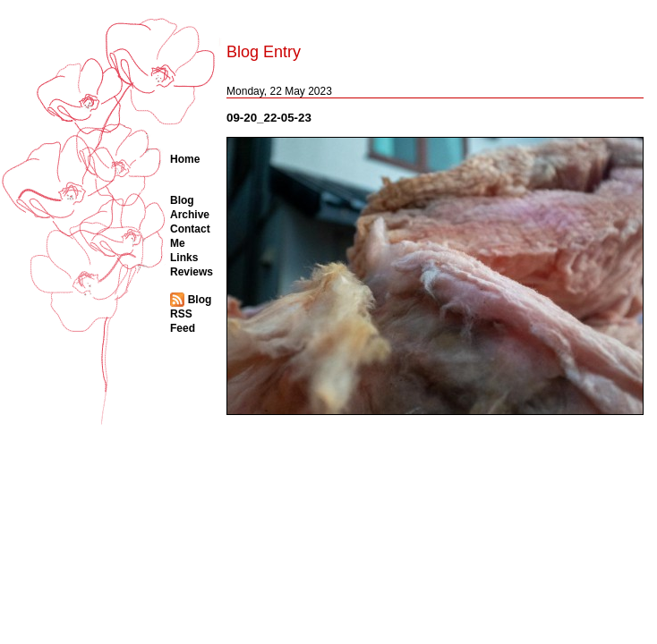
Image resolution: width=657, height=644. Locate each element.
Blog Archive (190, 208)
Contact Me (190, 236)
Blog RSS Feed (191, 314)
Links (184, 258)
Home (185, 159)
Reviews (192, 272)
